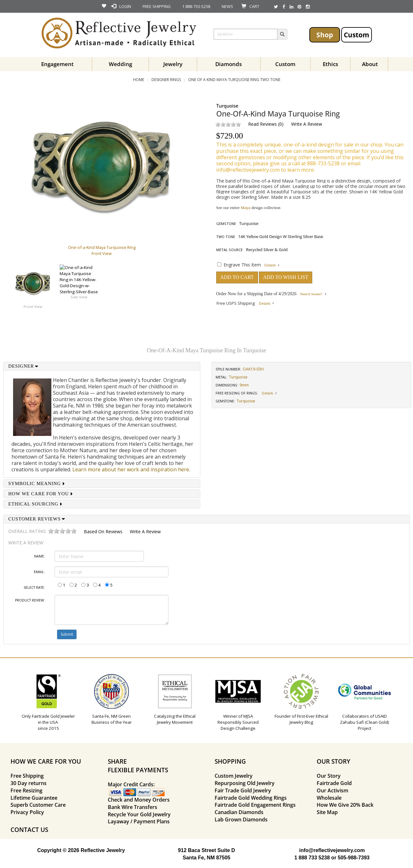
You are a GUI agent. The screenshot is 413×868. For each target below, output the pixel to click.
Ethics (330, 64)
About (370, 64)
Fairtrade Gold (334, 783)
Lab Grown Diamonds (241, 819)
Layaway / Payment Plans (139, 821)
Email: (39, 572)
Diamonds (229, 64)
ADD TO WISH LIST (286, 277)
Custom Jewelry (234, 776)
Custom (357, 35)
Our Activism (332, 790)
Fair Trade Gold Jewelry (243, 790)
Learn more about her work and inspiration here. (131, 469)
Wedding (120, 64)
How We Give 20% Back (345, 805)
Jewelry (173, 64)
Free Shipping (27, 776)
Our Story (329, 776)
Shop (325, 35)
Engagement (57, 64)
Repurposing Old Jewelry (245, 783)
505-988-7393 (354, 858)
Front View (33, 307)
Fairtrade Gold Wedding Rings (251, 798)
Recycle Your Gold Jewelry (139, 814)
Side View (79, 297)
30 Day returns (29, 783)
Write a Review (307, 124)
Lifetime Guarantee (34, 798)
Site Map (327, 812)
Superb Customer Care (38, 805)
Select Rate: (34, 587)
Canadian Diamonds (239, 812)
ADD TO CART (237, 277)
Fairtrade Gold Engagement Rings (255, 805)
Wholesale (329, 798)
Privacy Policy (27, 812)
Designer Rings (166, 80)
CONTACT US (29, 830)
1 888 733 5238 (312, 858)
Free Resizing (26, 790)
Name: (40, 556)
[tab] (102, 366)
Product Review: (30, 600)
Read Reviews (262, 124)
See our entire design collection (248, 208)
